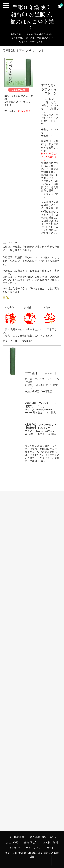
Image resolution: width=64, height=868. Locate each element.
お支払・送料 (51, 843)
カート (50, 848)
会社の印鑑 (12, 843)
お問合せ (15, 848)
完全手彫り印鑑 (16, 837)
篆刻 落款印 (31, 843)
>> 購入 (52, 413)
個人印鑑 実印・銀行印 (44, 837)
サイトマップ (33, 848)
